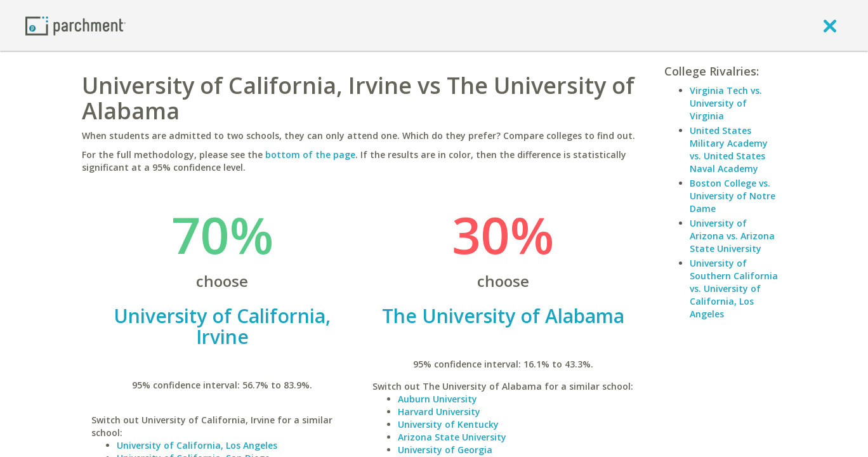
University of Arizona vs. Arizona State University (732, 236)
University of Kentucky (448, 424)
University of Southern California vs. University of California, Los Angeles (734, 288)
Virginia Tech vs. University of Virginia (726, 103)
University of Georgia (445, 450)
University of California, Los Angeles (197, 445)
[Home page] (76, 25)
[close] (830, 25)
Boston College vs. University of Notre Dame (733, 196)
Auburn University (437, 399)
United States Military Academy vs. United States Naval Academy (729, 149)
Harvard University (439, 412)
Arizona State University (452, 437)
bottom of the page (310, 155)
